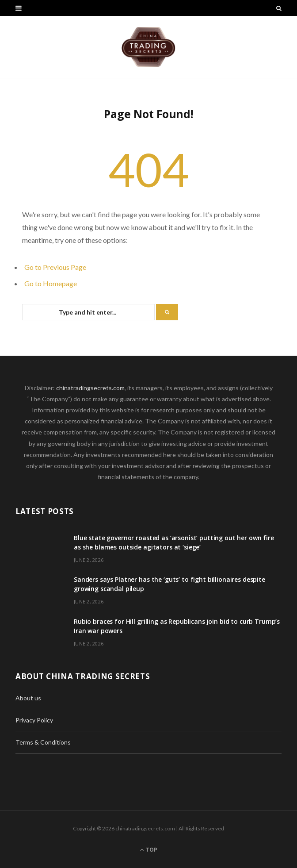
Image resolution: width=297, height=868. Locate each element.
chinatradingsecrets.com (90, 388)
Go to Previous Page (55, 267)
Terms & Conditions (43, 742)
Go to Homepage (51, 283)
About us (28, 698)
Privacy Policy (34, 720)
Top (149, 850)
